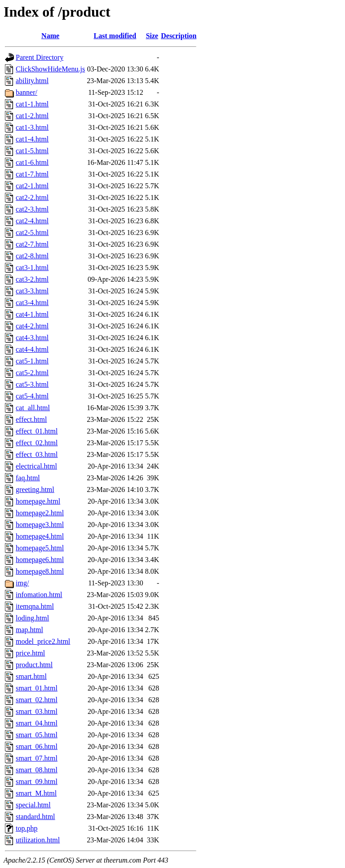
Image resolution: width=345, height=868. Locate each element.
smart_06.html (37, 746)
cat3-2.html (32, 279)
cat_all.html (33, 408)
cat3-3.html (32, 291)
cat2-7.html (32, 244)
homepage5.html (40, 548)
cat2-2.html (32, 197)
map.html (29, 630)
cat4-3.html (32, 338)
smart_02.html (37, 700)
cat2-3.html (32, 209)
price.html (30, 653)
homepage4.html (40, 536)
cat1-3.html (32, 127)
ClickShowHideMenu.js (50, 69)
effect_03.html (37, 454)
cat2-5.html (32, 232)
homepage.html (38, 501)
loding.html (32, 618)
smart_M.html (36, 793)
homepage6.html (40, 560)
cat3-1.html (32, 268)
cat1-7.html (32, 174)
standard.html (35, 817)
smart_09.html (37, 782)
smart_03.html (37, 711)
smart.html (31, 676)
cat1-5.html (32, 151)
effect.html (31, 419)
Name (50, 36)
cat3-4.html (32, 303)
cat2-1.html (32, 186)
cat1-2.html (32, 116)
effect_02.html (37, 443)
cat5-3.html (32, 384)
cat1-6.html (32, 162)
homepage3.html (40, 525)
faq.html (28, 478)
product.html (34, 665)
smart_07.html (37, 758)
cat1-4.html (32, 139)
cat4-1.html (32, 314)
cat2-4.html (32, 221)
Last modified (115, 36)
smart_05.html (37, 735)
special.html (33, 805)
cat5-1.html (32, 361)
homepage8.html (40, 571)
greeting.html (35, 489)
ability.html (32, 81)
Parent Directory (40, 57)
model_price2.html (43, 641)
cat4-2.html (32, 326)
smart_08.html (37, 770)
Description (179, 36)
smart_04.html (37, 723)
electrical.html (36, 466)
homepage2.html (40, 513)
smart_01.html (37, 688)
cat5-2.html (32, 373)
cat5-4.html (32, 396)
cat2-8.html (32, 256)
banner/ (27, 92)
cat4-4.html (32, 349)
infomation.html (39, 595)
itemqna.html (35, 606)
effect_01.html (37, 431)
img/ (22, 583)
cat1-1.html (32, 104)
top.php (27, 828)
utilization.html (38, 840)
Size (152, 36)
